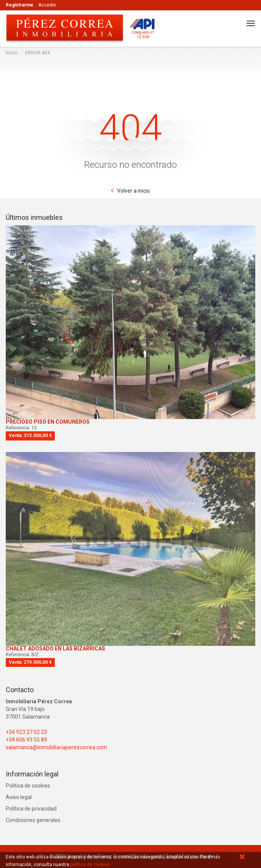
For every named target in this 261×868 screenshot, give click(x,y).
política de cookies (90, 865)
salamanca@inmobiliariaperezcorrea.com (56, 747)
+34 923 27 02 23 (26, 732)
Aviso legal (19, 797)
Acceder (47, 5)
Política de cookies (28, 786)
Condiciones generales (33, 820)
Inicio (11, 53)
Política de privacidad (31, 809)
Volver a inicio (134, 191)
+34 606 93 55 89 (26, 740)
